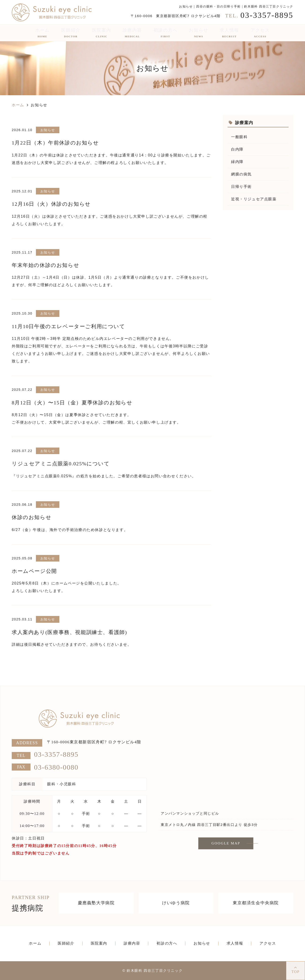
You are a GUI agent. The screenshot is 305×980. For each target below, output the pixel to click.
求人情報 (229, 33)
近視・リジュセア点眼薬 (254, 199)
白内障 (237, 149)
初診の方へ (166, 33)
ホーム (42, 33)
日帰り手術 (241, 187)
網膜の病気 (241, 174)
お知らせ (198, 33)
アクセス (260, 33)
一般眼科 (239, 137)
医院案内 (102, 33)
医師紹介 (71, 33)
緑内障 (237, 162)
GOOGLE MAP (226, 843)
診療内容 (132, 33)
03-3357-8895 (56, 754)
